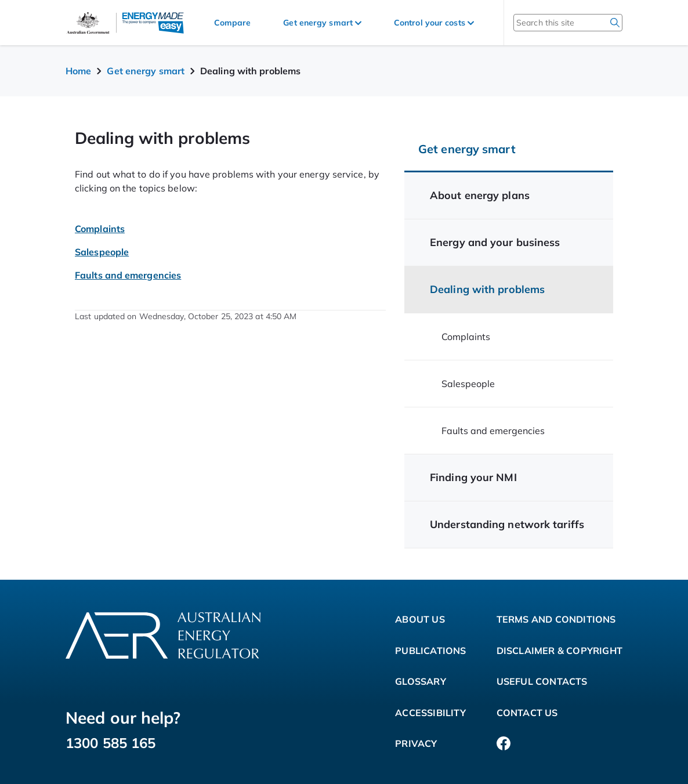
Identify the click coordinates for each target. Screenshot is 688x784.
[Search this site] (553, 23)
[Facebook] (504, 744)
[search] (615, 23)
